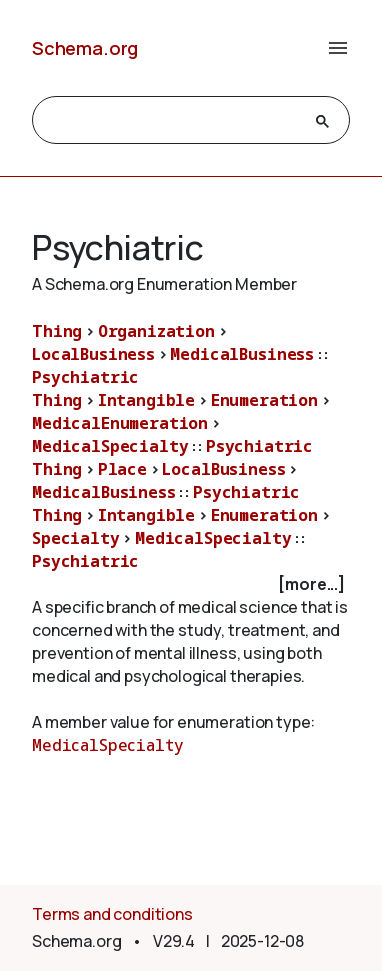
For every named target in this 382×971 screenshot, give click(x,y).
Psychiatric (85, 377)
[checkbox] (191, 584)
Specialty (76, 538)
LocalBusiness (93, 354)
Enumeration (264, 400)
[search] (173, 121)
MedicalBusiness (242, 354)
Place (122, 469)
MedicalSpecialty (110, 446)
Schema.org (85, 48)
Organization (156, 331)
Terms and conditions (112, 914)
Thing (57, 331)
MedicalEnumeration (120, 423)
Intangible (146, 400)
